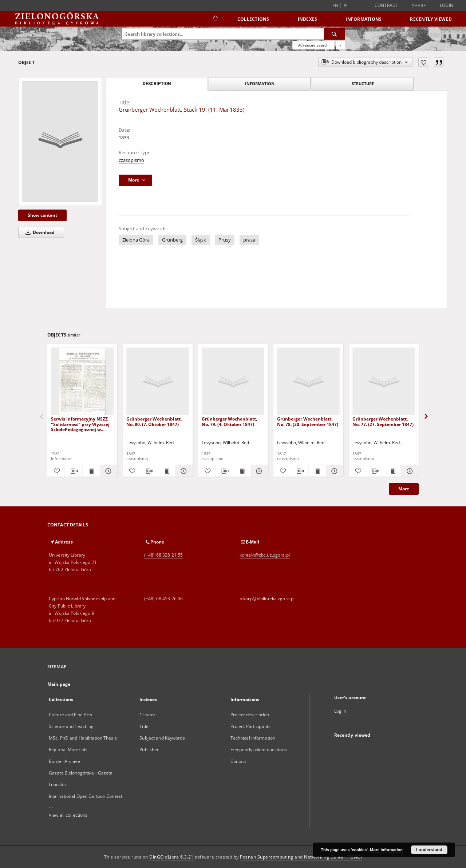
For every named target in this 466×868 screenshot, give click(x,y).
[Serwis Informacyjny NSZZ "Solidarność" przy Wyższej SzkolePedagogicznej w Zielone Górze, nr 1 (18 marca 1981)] (82, 381)
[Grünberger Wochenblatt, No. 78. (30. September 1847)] (308, 381)
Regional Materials (68, 750)
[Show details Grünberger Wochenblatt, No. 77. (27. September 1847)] (409, 471)
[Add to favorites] (423, 62)
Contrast (386, 5)
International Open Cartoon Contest (86, 796)
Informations (364, 19)
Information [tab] (260, 83)
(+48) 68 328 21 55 (163, 555)
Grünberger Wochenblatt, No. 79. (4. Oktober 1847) (229, 421)
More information (386, 850)
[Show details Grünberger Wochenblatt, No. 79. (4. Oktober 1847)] (258, 471)
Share (419, 6)
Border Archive (64, 761)
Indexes (308, 19)
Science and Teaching (71, 726)
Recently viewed (431, 19)
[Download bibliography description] (73, 471)
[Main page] (215, 19)
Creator (147, 715)
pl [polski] (346, 6)
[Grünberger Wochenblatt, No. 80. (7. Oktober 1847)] (158, 381)
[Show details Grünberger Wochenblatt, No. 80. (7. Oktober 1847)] (183, 471)
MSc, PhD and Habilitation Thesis (83, 738)
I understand (429, 850)
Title (144, 726)
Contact (238, 761)
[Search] (335, 34)
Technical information (253, 738)
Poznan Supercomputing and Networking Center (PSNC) (301, 857)
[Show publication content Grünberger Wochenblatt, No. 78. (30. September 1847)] (317, 471)
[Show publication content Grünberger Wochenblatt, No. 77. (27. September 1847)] (393, 471)
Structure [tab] (363, 83)
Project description (250, 715)
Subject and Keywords (162, 738)
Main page (59, 684)
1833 (124, 138)
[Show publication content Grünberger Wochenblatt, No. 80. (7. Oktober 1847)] (167, 471)
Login (447, 5)
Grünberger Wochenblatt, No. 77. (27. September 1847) (383, 421)
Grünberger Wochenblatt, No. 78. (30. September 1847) (308, 421)
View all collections (68, 815)
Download (39, 232)
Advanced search (313, 45)
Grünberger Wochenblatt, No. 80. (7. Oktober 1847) (154, 421)
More (404, 489)
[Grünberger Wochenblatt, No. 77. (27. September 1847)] (384, 381)
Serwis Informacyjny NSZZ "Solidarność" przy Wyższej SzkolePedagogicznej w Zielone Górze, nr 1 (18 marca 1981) (82, 424)
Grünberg (172, 240)
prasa (249, 240)
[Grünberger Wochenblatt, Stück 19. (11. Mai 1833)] (60, 142)
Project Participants (250, 726)
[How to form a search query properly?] (340, 45)
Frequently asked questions (259, 750)
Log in (340, 711)
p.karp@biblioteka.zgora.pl (267, 599)
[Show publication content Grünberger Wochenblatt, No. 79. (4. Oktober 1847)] (242, 471)
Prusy (225, 240)
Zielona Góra (136, 240)
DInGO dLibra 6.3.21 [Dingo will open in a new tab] (171, 857)
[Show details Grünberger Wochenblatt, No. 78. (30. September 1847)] (334, 471)
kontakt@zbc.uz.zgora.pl (265, 555)
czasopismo (131, 160)
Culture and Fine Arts (71, 715)
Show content (42, 215)
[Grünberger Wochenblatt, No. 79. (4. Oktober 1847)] (233, 381)
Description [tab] (157, 84)
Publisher (149, 750)
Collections (253, 19)
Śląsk (201, 240)
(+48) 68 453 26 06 (163, 599)
